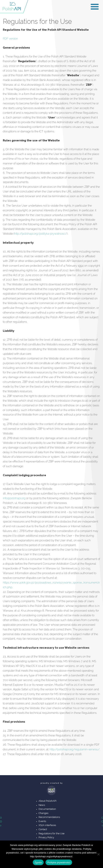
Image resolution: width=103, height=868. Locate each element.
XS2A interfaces (47, 825)
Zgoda (38, 862)
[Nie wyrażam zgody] (98, 854)
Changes (43, 813)
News (42, 805)
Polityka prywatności (59, 862)
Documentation (47, 809)
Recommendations (49, 817)
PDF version (10, 39)
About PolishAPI (47, 801)
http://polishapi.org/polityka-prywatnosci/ (41, 234)
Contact (43, 829)
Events (42, 821)
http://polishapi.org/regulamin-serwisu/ (75, 749)
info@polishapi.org (14, 498)
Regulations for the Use (51, 833)
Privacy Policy (46, 837)
